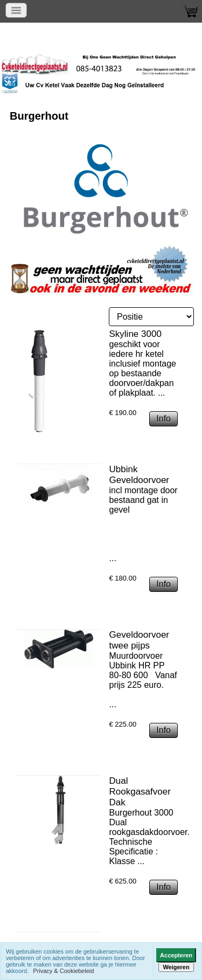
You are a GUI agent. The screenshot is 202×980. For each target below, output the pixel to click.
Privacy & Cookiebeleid (63, 971)
